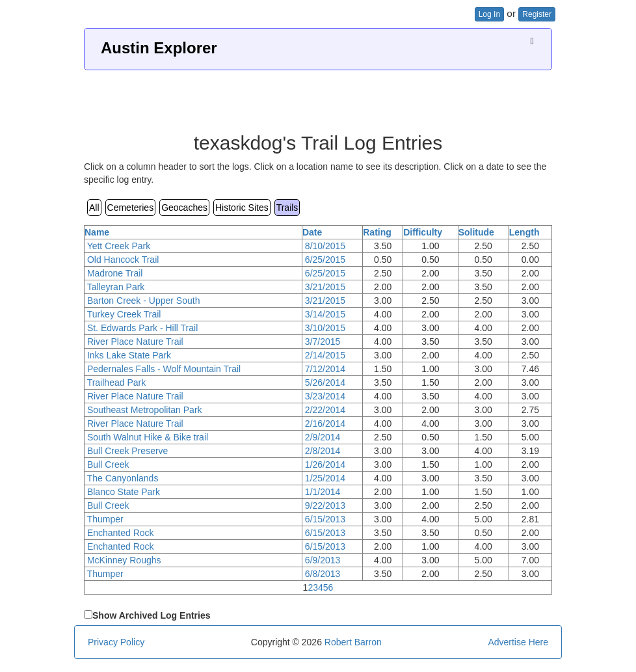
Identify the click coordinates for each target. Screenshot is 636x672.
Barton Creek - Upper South (144, 301)
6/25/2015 (325, 260)
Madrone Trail (115, 273)
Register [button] (537, 14)
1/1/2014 (323, 492)
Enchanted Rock (121, 533)
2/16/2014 (325, 423)
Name (97, 232)
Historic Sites (242, 208)
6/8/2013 (323, 574)
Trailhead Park (117, 383)
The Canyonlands (123, 478)
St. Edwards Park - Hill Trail (142, 328)
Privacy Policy (116, 642)
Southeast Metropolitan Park (145, 410)
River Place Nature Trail (135, 342)
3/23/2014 (325, 396)
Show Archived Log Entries (152, 615)
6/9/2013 (323, 560)
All (94, 208)
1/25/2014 (325, 478)
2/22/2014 (325, 410)
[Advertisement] (318, 96)
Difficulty (423, 232)
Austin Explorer (159, 48)
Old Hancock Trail (123, 260)
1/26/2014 (325, 464)
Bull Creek (108, 464)
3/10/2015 (325, 328)
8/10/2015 (325, 246)
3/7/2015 (323, 342)
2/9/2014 (323, 437)
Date (312, 232)
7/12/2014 (325, 369)
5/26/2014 (325, 383)
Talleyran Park (116, 287)
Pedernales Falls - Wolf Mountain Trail (164, 369)
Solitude (476, 232)
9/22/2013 (325, 505)
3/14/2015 (325, 314)
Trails (287, 208)
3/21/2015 (325, 287)
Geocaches (184, 208)
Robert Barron (353, 642)
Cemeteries (131, 208)
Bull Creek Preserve (128, 451)
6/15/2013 (325, 519)
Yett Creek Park (119, 246)
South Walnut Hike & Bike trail (148, 437)
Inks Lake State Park (129, 355)
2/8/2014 (323, 451)
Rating (377, 232)
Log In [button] (489, 14)
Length (524, 232)
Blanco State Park (124, 492)
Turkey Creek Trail (124, 314)
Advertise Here (518, 642)
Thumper (105, 519)
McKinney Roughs (124, 560)
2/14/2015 (325, 355)
